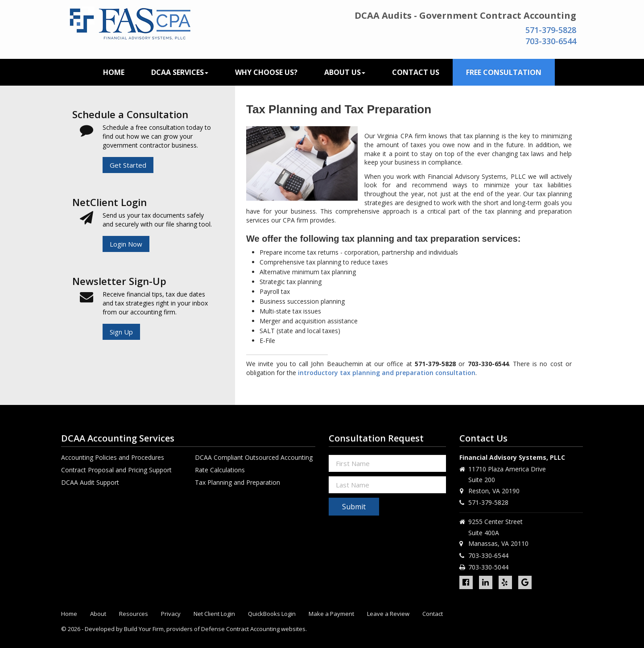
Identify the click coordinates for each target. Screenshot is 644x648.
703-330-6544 (551, 41)
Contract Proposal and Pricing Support (116, 470)
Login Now (126, 244)
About (98, 614)
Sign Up (121, 332)
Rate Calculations (220, 470)
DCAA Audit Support (90, 482)
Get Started (128, 165)
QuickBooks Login (272, 614)
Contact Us (416, 72)
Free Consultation (504, 72)
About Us (345, 72)
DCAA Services (180, 72)
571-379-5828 (551, 30)
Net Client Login (214, 614)
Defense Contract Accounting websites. (254, 629)
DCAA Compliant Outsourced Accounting (254, 457)
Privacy (171, 614)
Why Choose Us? (266, 72)
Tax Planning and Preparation (237, 482)
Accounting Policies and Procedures (113, 457)
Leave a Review (388, 614)
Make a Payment (331, 614)
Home (114, 72)
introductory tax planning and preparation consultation (387, 373)
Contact (433, 614)
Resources (134, 614)
